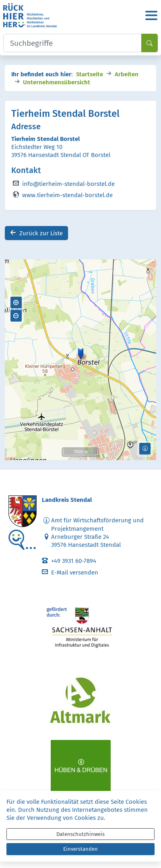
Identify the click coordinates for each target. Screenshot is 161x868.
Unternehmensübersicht (57, 82)
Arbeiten (127, 74)
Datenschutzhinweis (80, 834)
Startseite (90, 74)
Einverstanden (80, 849)
